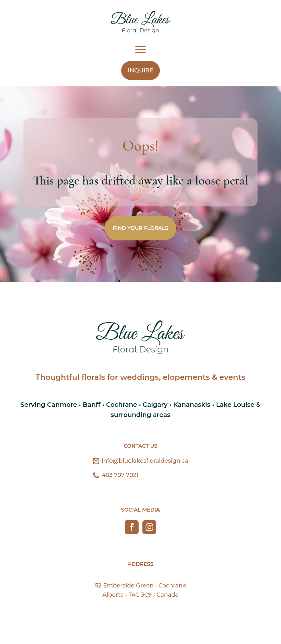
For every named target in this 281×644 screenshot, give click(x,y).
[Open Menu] (140, 50)
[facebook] (132, 527)
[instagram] (149, 527)
